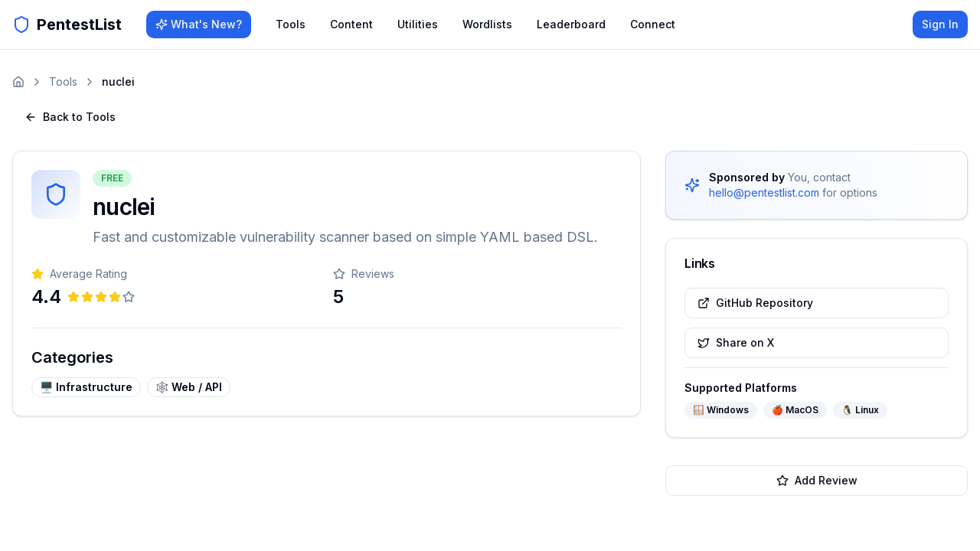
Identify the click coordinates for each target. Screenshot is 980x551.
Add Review (817, 480)
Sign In (940, 24)
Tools (291, 24)
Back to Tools (70, 117)
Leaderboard (571, 24)
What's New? (199, 24)
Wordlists (487, 24)
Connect (653, 24)
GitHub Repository (755, 303)
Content (351, 24)
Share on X (736, 342)
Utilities (418, 24)
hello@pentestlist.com (764, 192)
